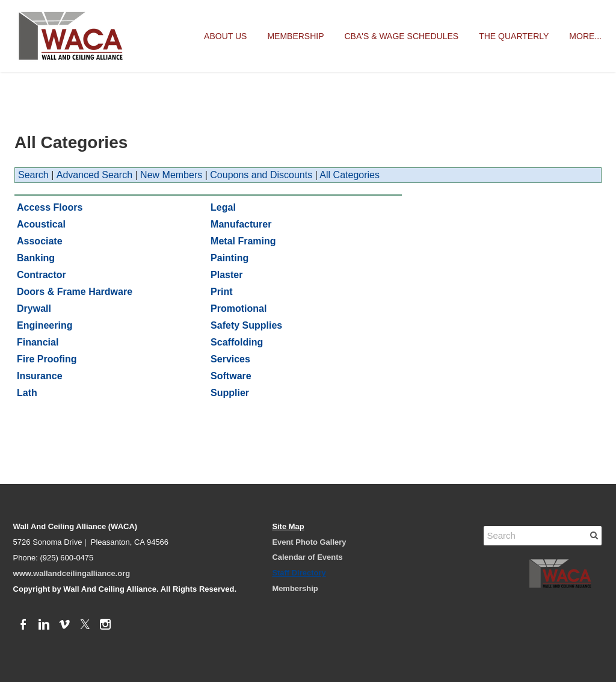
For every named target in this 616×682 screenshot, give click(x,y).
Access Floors (50, 207)
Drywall (34, 308)
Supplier (230, 393)
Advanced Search (94, 175)
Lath (27, 393)
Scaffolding (237, 342)
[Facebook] (23, 625)
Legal (223, 207)
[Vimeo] (64, 625)
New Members (171, 175)
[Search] (543, 536)
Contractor (42, 275)
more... (585, 36)
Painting (229, 258)
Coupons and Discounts (261, 175)
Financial (38, 342)
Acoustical (41, 224)
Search (33, 175)
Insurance (40, 376)
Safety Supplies (246, 325)
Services (230, 359)
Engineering (45, 325)
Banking (36, 258)
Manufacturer (241, 224)
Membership (295, 36)
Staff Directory (299, 573)
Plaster (226, 275)
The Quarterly (514, 36)
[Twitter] (85, 625)
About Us (225, 36)
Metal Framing (243, 241)
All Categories (350, 175)
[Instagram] (105, 625)
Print (221, 292)
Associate (40, 241)
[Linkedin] (44, 625)
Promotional (239, 308)
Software (231, 376)
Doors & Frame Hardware (75, 292)
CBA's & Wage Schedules (402, 36)
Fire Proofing (47, 359)
